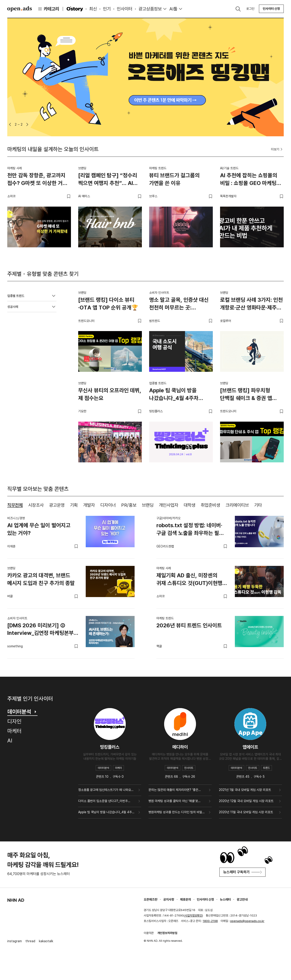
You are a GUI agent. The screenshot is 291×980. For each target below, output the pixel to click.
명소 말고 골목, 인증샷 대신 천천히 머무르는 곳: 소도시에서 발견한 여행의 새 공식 (180, 304)
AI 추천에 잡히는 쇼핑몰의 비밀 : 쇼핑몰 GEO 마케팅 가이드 (249, 180)
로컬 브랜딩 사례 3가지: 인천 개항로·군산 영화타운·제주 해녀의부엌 (251, 304)
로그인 (250, 9)
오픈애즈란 (151, 899)
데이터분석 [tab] (22, 712)
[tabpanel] (145, 584)
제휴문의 (186, 899)
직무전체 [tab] (15, 505)
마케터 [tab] (14, 731)
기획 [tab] (74, 505)
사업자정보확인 (193, 915)
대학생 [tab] (189, 505)
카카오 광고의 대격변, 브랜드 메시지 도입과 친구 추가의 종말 (41, 579)
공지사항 (169, 899)
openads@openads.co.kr (247, 921)
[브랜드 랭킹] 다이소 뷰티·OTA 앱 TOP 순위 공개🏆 (108, 304)
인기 (107, 9)
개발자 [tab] (89, 505)
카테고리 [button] (48, 9)
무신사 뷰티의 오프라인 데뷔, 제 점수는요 (110, 394)
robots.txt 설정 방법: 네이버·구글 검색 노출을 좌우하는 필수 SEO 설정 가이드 (190, 530)
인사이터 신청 (271, 9)
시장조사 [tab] (36, 505)
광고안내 (242, 899)
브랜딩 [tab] (148, 505)
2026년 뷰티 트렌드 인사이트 (189, 625)
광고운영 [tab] (57, 505)
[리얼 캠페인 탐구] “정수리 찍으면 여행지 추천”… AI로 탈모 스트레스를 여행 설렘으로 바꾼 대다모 (108, 180)
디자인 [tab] (14, 721)
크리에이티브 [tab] (237, 505)
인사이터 (125, 9)
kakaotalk (46, 941)
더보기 (277, 149)
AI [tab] (10, 741)
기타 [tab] (258, 505)
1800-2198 (210, 921)
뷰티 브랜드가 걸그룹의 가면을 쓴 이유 (174, 179)
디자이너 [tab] (108, 505)
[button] (10, 124)
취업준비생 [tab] (210, 505)
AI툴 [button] (173, 9)
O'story (75, 9)
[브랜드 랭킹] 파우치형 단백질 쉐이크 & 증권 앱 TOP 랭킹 (246, 395)
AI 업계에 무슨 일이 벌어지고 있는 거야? (39, 529)
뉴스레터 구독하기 (242, 872)
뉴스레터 (225, 899)
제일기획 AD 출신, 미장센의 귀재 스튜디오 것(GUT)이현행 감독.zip (189, 580)
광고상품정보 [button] (150, 9)
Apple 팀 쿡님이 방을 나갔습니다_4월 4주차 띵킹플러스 (174, 395)
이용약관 (149, 933)
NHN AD (16, 900)
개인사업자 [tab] (169, 505)
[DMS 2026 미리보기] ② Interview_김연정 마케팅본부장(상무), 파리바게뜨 (43, 630)
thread (30, 941)
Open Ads (20, 9)
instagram (15, 941)
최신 (93, 9)
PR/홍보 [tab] (129, 505)
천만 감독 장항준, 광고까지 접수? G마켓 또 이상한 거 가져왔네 (36, 180)
